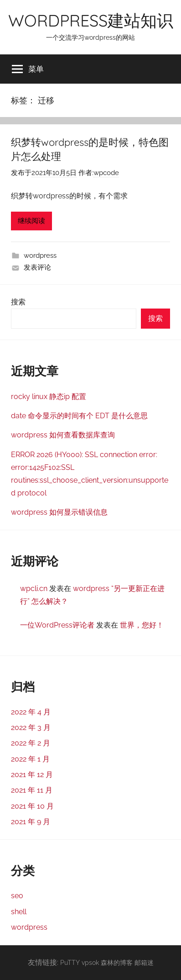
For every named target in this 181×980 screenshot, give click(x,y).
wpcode (106, 173)
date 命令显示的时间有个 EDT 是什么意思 (79, 416)
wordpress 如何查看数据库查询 (63, 435)
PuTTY (70, 962)
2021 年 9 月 (31, 822)
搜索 (18, 302)
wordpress (40, 256)
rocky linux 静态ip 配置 (49, 397)
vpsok (90, 962)
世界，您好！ (142, 625)
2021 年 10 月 (32, 806)
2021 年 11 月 (32, 790)
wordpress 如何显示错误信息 (59, 512)
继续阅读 (31, 221)
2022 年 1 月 (30, 759)
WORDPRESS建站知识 (91, 20)
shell (19, 912)
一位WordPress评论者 (57, 625)
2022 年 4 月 (31, 712)
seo (17, 896)
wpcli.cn (34, 589)
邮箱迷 (144, 962)
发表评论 (37, 267)
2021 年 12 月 (32, 775)
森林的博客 (117, 962)
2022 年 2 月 (31, 743)
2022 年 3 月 (31, 727)
